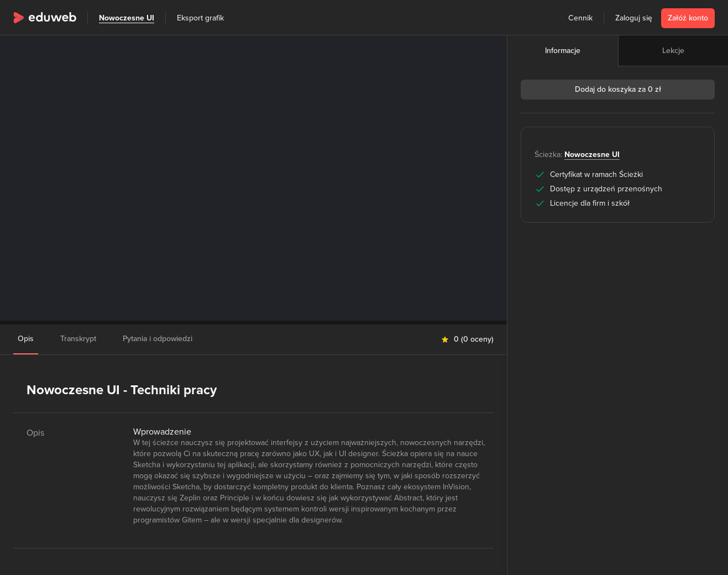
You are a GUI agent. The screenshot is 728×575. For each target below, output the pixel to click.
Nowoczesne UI (127, 18)
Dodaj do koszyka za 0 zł (618, 89)
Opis (26, 339)
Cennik (580, 18)
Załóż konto (688, 18)
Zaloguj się (634, 18)
